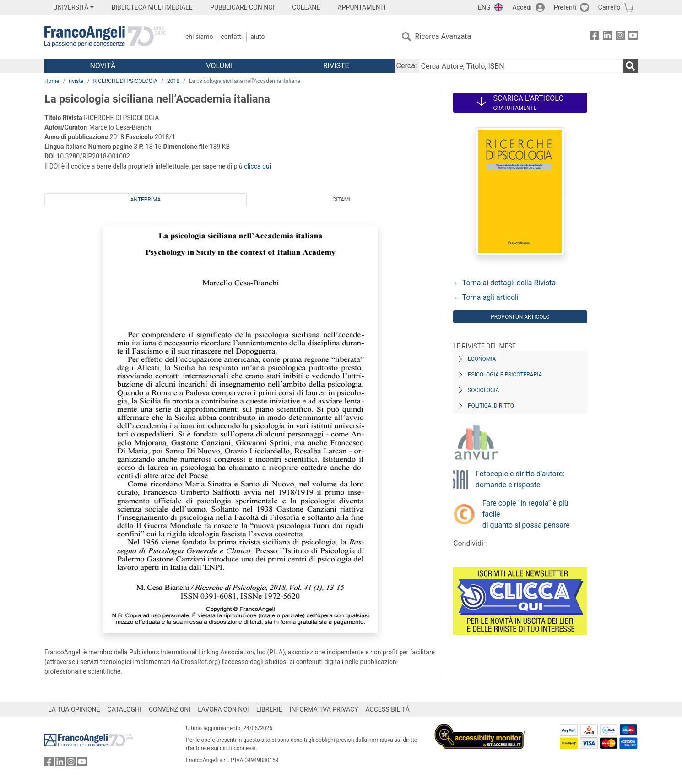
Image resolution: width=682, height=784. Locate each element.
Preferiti (565, 7)
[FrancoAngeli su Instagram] (620, 37)
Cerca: (407, 66)
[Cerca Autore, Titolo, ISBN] (521, 66)
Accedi (522, 7)
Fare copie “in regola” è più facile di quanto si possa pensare (526, 514)
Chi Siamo (199, 37)
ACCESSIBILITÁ (388, 709)
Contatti (232, 37)
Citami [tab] (341, 200)
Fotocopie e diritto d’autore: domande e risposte (520, 479)
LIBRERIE (269, 709)
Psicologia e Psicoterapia (505, 375)
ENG (484, 7)
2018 (173, 81)
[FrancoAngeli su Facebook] (595, 37)
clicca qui (257, 166)
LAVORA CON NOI (223, 709)
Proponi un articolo (520, 317)
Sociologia (483, 390)
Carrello (609, 7)
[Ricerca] (630, 66)
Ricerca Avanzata (443, 36)
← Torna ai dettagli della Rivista (504, 283)
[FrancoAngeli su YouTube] (633, 37)
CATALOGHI (124, 709)
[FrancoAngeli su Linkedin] (607, 37)
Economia (482, 359)
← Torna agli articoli (486, 297)
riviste (76, 81)
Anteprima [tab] (146, 200)
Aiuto (257, 37)
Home (52, 81)
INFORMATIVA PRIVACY (324, 709)
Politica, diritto (491, 406)
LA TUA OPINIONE (74, 709)
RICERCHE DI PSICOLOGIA (125, 81)
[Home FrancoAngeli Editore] (105, 37)
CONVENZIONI (170, 709)
